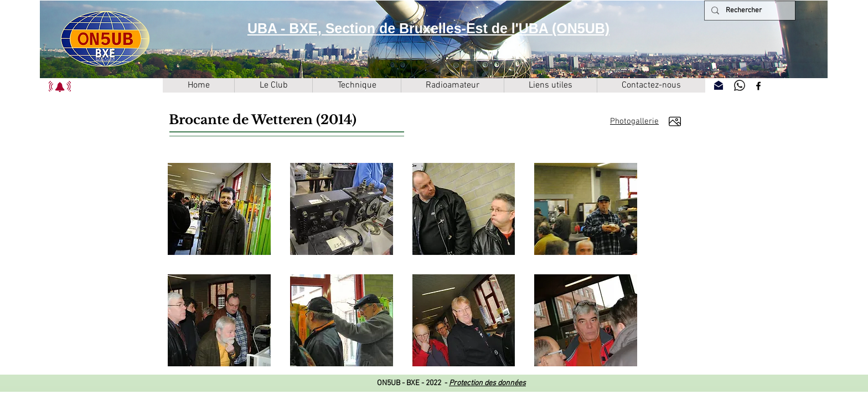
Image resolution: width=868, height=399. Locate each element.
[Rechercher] (749, 11)
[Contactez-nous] (719, 85)
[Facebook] (758, 86)
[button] (60, 86)
